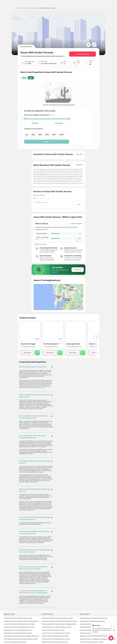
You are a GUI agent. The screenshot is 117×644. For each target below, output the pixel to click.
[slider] (25, 119)
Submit (47, 142)
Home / (19, 8)
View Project (27, 352)
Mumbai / (25, 8)
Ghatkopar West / (33, 8)
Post (79, 204)
